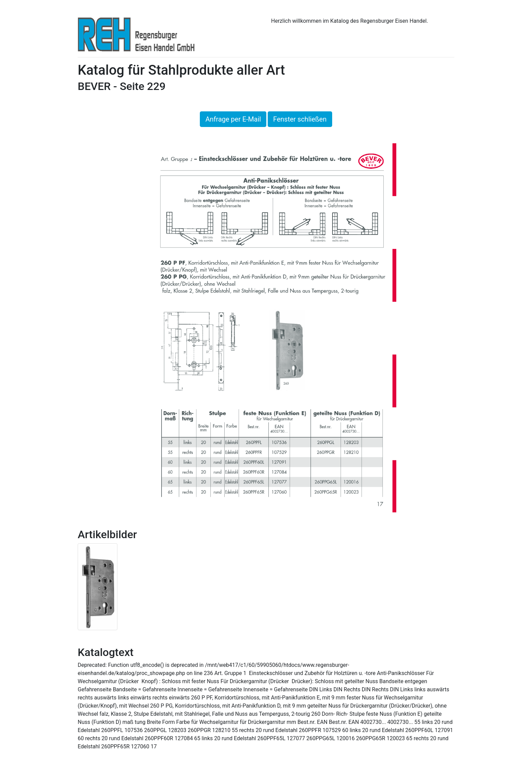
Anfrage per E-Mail (233, 119)
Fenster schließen (300, 119)
